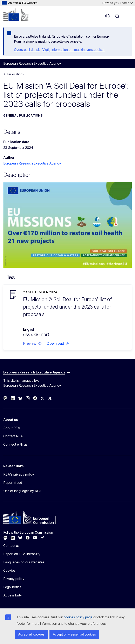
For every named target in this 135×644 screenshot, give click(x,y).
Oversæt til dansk (27, 50)
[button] (32, 343)
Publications (16, 74)
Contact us (11, 546)
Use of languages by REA (22, 491)
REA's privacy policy (19, 474)
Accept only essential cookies (74, 634)
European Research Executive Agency (32, 163)
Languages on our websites (24, 562)
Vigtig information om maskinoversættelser (73, 50)
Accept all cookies (31, 634)
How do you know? (118, 3)
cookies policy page (78, 617)
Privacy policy (14, 579)
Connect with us (15, 444)
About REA (12, 428)
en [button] (107, 16)
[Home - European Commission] (16, 14)
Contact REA (13, 436)
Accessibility (13, 595)
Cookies (9, 570)
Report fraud (13, 483)
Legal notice (12, 587)
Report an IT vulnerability (22, 554)
